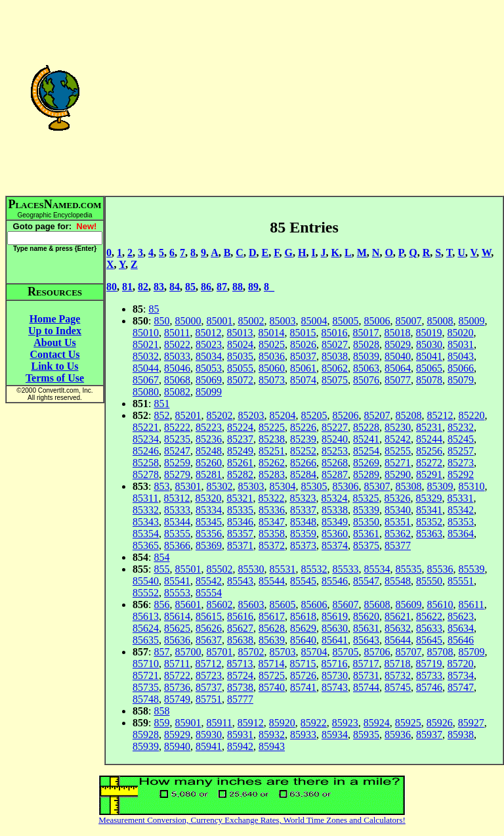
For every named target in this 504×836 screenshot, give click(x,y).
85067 (146, 380)
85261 (240, 463)
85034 (209, 356)
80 (112, 287)
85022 (177, 344)
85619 (335, 616)
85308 (408, 486)
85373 (303, 545)
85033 (177, 356)
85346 (240, 522)
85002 (251, 321)
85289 (366, 474)
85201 (188, 415)
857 (161, 652)
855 (161, 569)
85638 (240, 640)
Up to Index (55, 331)
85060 (272, 368)
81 (127, 287)
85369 (209, 545)
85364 (461, 534)
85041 (429, 356)
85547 (366, 581)
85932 (272, 735)
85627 (240, 628)
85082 (177, 392)
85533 (345, 569)
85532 (314, 569)
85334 (209, 510)
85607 (345, 605)
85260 (209, 463)
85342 (461, 510)
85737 (209, 687)
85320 (208, 498)
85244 (429, 439)
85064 (398, 368)
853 (161, 486)
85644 (398, 640)
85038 (335, 356)
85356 (209, 534)
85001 (219, 321)
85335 (240, 510)
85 (190, 287)
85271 (398, 463)
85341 (429, 510)
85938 (461, 735)
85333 (177, 510)
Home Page (55, 319)
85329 (429, 498)
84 (175, 287)
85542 (209, 581)
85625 (177, 628)
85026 (303, 344)
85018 (397, 333)
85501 (188, 569)
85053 (209, 368)
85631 (366, 628)
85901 (188, 723)
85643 (366, 640)
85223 (209, 427)
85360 (335, 534)
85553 (177, 593)
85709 (471, 652)
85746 (429, 687)
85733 (429, 675)
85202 (219, 415)
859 (161, 723)
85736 (177, 687)
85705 (345, 652)
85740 (272, 687)
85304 (282, 486)
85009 (471, 321)
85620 (366, 616)
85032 (146, 356)
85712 (208, 664)
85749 (177, 699)
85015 (303, 333)
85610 (440, 605)
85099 (209, 392)
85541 (177, 581)
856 (161, 605)
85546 (335, 581)
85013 (240, 333)
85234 (146, 439)
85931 (240, 735)
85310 (471, 486)
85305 (314, 486)
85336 (272, 510)
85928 (146, 735)
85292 (461, 474)
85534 (377, 569)
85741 (303, 687)
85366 (177, 545)
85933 (303, 735)
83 (159, 287)
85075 (335, 380)
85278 (146, 474)
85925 (408, 723)
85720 (460, 664)
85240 (335, 439)
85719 (429, 664)
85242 (398, 439)
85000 (188, 321)
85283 (272, 474)
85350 (366, 522)
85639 (272, 640)
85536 (440, 569)
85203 (251, 415)
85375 (366, 545)
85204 (282, 415)
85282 (240, 474)
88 (238, 287)
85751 (209, 699)
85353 (461, 522)
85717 (366, 664)
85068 (177, 380)
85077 (398, 380)
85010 (146, 333)
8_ (269, 287)
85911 (219, 723)
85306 (345, 486)
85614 (177, 616)
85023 (209, 344)
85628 (272, 628)
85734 (461, 675)
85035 (240, 356)
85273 (461, 463)
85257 (461, 451)
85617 (272, 616)
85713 (240, 664)
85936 (398, 735)
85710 (146, 664)
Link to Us (54, 366)
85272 (429, 463)
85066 (461, 368)
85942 (240, 746)
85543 (240, 581)
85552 (146, 593)
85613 (146, 616)
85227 (335, 427)
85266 (303, 463)
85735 (146, 687)
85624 (146, 628)
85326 (397, 498)
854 (161, 557)
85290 (398, 474)
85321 (240, 498)
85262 (272, 463)
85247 (177, 451)
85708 (440, 652)
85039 (366, 356)
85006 (377, 321)
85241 (366, 439)
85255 (398, 451)
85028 (366, 344)
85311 (145, 498)
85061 (303, 368)
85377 (398, 545)
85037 (303, 356)
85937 (429, 735)
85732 (398, 675)
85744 (366, 687)
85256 (429, 451)
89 (253, 287)
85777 (240, 699)
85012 (208, 333)
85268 (335, 463)
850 (161, 321)
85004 (314, 321)
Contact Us (55, 354)
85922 (314, 723)
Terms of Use (55, 378)
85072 (240, 380)
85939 (146, 746)
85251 (272, 451)
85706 (377, 652)
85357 (240, 534)
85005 (345, 321)
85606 (314, 605)
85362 (398, 534)
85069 (209, 380)
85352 (429, 522)
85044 (146, 368)
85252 (303, 451)
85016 (334, 333)
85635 (146, 640)
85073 (272, 380)
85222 (177, 427)
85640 (303, 640)
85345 (209, 522)
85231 (429, 427)
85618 (303, 616)
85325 (366, 498)
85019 (429, 333)
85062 (335, 368)
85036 (272, 356)
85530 (251, 569)
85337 (303, 510)
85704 (314, 652)
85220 (471, 415)
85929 (177, 735)
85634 (461, 628)
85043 (461, 356)
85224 (240, 427)
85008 (440, 321)
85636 (177, 640)
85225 (272, 427)
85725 (272, 675)
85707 (408, 652)
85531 (282, 569)
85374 (335, 545)
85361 (366, 534)
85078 (429, 380)
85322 (271, 498)
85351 (398, 522)
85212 (440, 415)
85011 (177, 333)
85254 (366, 451)
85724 (240, 675)
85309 (440, 486)
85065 (429, 368)
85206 (345, 415)
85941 (209, 746)
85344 (177, 522)
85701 (219, 652)
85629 (303, 628)
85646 (461, 640)
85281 (209, 474)
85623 (461, 616)
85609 (408, 605)
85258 (146, 463)
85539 (471, 569)
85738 (240, 687)
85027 (335, 344)
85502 (219, 569)
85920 (282, 723)
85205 (314, 415)
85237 (240, 439)
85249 (240, 451)
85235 (177, 439)
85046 (177, 368)
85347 (272, 522)
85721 (146, 675)
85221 (146, 427)
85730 (335, 675)
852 (161, 415)
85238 (272, 439)
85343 (146, 522)
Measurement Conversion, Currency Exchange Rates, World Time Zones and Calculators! (252, 820)
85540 (146, 581)
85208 (408, 415)
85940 (177, 746)
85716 (334, 664)
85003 (282, 321)
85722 (177, 675)
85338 (335, 510)
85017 (366, 333)
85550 (429, 581)
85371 (240, 545)
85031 (461, 344)
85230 (398, 427)
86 (206, 287)
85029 (398, 344)
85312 (177, 498)
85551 (461, 581)
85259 (177, 463)
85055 (240, 368)
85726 (303, 675)
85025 (272, 344)
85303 (251, 486)
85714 (271, 664)
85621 (398, 616)
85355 (177, 534)
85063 (366, 368)
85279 (177, 474)
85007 (408, 321)
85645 (429, 640)
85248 (209, 451)
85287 (335, 474)
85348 (303, 522)
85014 (271, 333)
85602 (219, 605)
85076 (366, 380)
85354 (146, 534)
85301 (188, 486)
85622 (429, 616)
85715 (303, 664)
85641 (335, 640)
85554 (209, 593)
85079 (461, 380)
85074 (303, 380)
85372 (272, 545)
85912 (251, 723)
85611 (471, 605)
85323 (303, 498)
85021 (146, 344)
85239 (303, 439)
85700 (188, 652)
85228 (366, 427)
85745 (398, 687)
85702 (251, 652)
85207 (377, 415)
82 (143, 287)
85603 (251, 605)
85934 (335, 735)
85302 (219, 486)
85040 (398, 356)
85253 (335, 451)
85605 (282, 605)
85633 (429, 628)
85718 (397, 664)
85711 (177, 664)
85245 (461, 439)
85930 (209, 735)
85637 (209, 640)
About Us (54, 342)
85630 (335, 628)
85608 (377, 605)
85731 (366, 675)
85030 (429, 344)
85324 (334, 498)
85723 (209, 675)
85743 (335, 687)
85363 (429, 534)
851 (161, 404)
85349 (335, 522)
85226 (303, 427)
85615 (209, 616)
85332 (146, 510)
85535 (408, 569)
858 (161, 711)
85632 (398, 628)
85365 (146, 545)
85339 (366, 510)
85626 (209, 628)
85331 (460, 498)
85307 (377, 486)
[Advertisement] (304, 97)
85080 (146, 392)
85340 (398, 510)
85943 (272, 746)
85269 (366, 463)
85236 (209, 439)
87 (222, 287)
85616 (240, 616)
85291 (429, 474)
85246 (146, 451)
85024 (240, 344)
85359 (303, 534)
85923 (345, 723)
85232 (461, 427)
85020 (460, 333)
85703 (282, 652)
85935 (366, 735)
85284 (303, 474)
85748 (146, 699)
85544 (272, 581)
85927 (471, 723)
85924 (377, 723)
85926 (440, 723)
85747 (461, 687)
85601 (188, 605)
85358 (272, 534)
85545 (303, 581)
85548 (398, 581)
